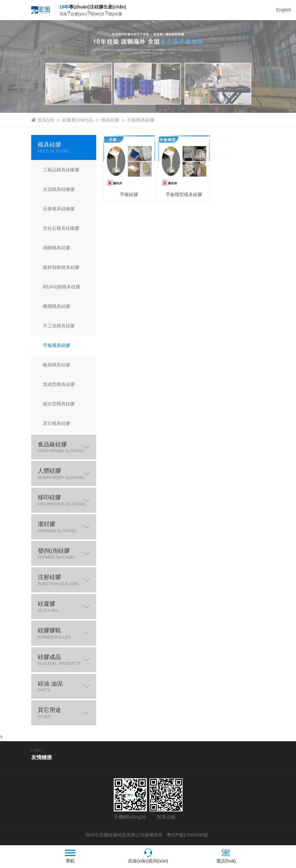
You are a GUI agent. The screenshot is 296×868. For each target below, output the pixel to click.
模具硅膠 (110, 120)
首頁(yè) (46, 120)
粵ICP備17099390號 (187, 835)
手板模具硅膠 (141, 120)
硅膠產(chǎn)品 (78, 120)
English (284, 10)
